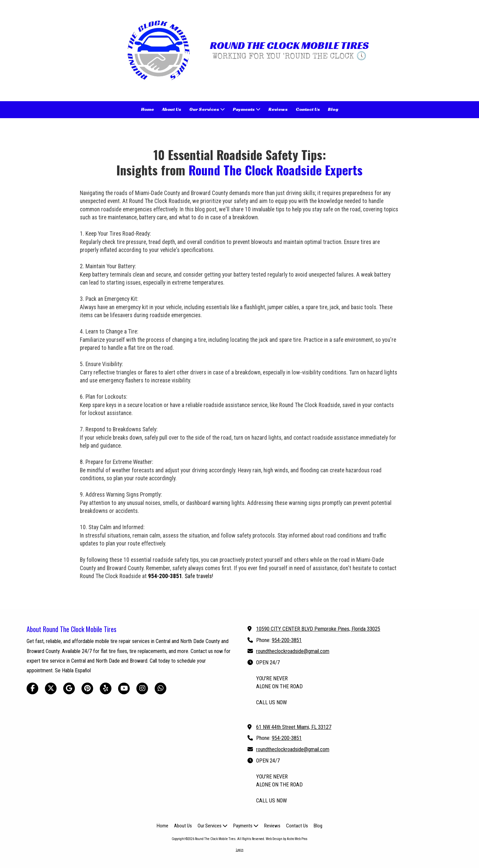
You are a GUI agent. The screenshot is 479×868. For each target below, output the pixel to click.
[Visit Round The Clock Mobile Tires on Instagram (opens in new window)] (142, 688)
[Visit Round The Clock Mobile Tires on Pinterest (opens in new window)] (87, 688)
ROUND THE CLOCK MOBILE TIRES (289, 45)
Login (240, 850)
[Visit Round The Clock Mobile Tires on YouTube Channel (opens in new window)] (124, 688)
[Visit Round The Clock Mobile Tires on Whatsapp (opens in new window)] (160, 688)
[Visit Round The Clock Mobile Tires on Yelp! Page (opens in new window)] (106, 688)
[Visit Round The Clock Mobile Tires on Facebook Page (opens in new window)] (32, 688)
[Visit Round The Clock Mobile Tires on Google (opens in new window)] (69, 688)
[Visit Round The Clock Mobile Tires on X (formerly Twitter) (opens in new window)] (51, 688)
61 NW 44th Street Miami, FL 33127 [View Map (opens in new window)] (294, 727)
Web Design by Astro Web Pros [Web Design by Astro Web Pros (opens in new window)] (287, 839)
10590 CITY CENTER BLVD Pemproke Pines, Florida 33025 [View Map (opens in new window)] (318, 629)
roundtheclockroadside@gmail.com (293, 651)
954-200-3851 (287, 640)
